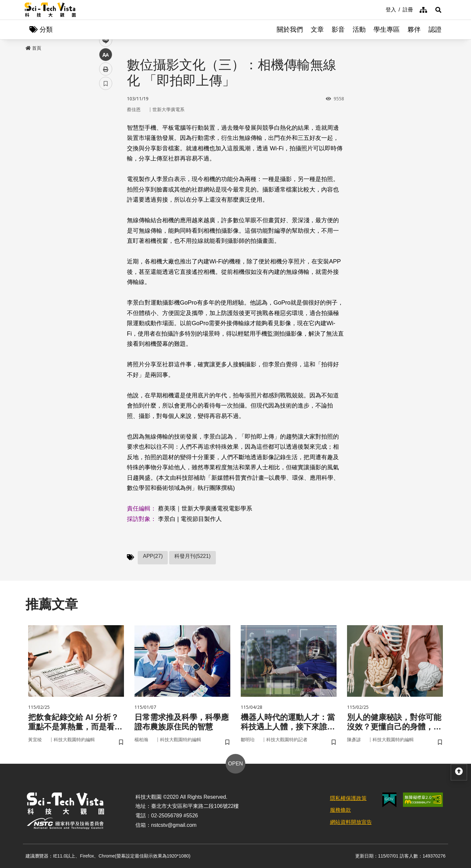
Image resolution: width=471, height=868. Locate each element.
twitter (106, 139)
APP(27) (153, 556)
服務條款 (340, 810)
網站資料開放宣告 (351, 822)
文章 (317, 29)
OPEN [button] (235, 764)
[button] (438, 10)
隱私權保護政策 (348, 798)
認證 (435, 29)
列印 (106, 182)
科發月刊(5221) (192, 556)
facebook (106, 125)
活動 (359, 29)
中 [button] (106, 168)
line (104, 154)
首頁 (33, 48)
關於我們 (290, 29)
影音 (338, 29)
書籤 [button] (106, 197)
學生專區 (387, 29)
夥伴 (414, 29)
